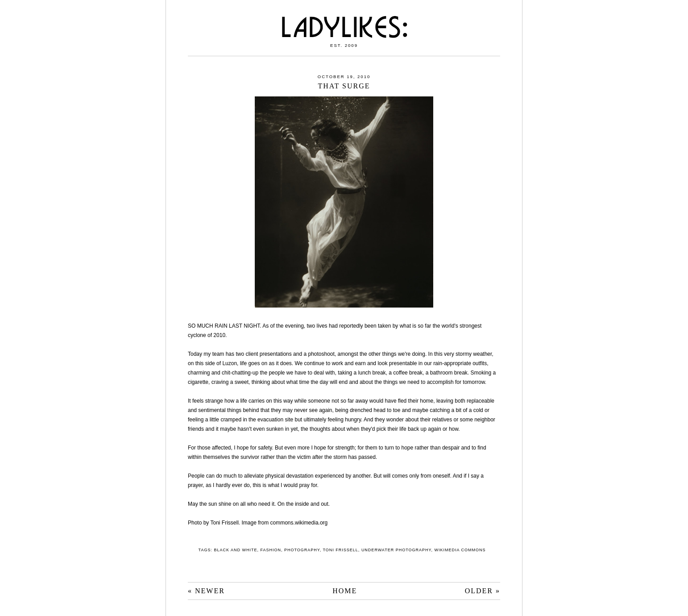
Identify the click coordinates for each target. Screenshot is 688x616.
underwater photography (396, 550)
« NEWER (206, 591)
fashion (271, 550)
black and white (235, 550)
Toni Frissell (341, 550)
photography (302, 550)
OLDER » (483, 591)
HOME (345, 591)
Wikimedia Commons (460, 550)
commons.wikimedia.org (299, 523)
